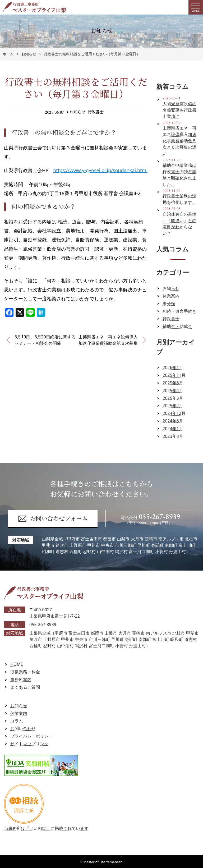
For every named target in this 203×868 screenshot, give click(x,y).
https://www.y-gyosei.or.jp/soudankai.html (100, 170)
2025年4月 (173, 391)
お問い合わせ (23, 728)
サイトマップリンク (29, 744)
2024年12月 (174, 413)
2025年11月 (174, 375)
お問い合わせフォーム (53, 519)
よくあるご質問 (25, 687)
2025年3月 (173, 398)
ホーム (8, 54)
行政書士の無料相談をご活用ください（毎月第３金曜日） (92, 54)
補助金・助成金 (177, 326)
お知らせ (29, 54)
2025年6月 (173, 383)
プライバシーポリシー (31, 736)
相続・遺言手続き (179, 311)
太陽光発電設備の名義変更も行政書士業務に (179, 110)
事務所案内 (21, 679)
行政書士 (96, 112)
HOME (17, 664)
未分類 (169, 304)
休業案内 (171, 296)
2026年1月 (173, 368)
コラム (17, 721)
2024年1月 (173, 429)
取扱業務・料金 (25, 672)
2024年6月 (173, 421)
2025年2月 (173, 406)
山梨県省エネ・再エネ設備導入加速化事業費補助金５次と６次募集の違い (179, 141)
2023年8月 (173, 436)
